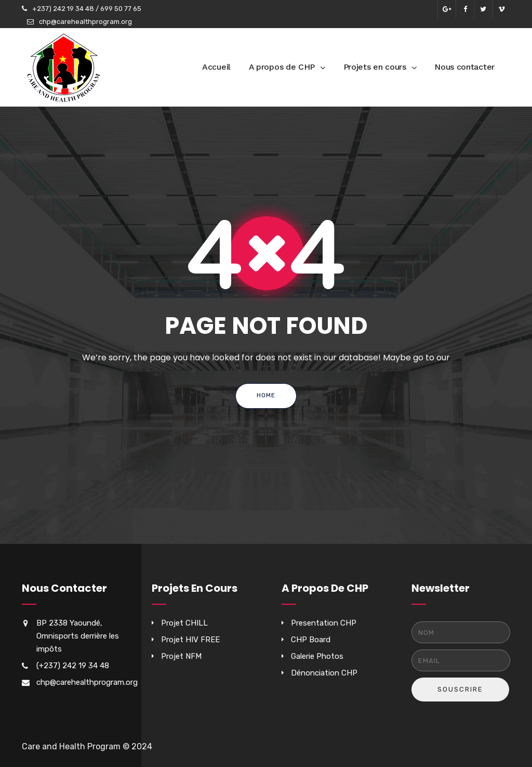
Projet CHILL (184, 623)
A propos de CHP (282, 67)
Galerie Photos (317, 656)
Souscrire (460, 689)
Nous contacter (464, 67)
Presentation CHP (324, 623)
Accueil (216, 67)
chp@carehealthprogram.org (85, 22)
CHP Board (311, 640)
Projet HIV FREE (190, 640)
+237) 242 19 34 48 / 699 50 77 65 (87, 9)
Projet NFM (181, 656)
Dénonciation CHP (324, 673)
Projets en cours (375, 67)
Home (266, 395)
